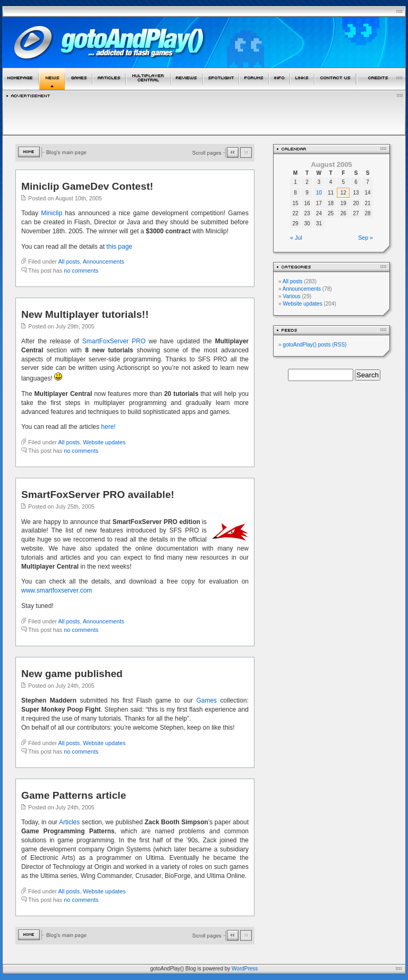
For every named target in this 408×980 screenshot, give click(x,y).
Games (206, 700)
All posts (69, 261)
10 (319, 193)
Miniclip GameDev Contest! (87, 186)
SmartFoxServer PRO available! (98, 495)
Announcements (104, 261)
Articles (69, 822)
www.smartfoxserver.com (57, 590)
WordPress (245, 969)
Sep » (365, 238)
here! (108, 427)
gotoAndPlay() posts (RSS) (314, 345)
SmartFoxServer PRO (114, 341)
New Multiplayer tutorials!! (85, 314)
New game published (72, 674)
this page (119, 247)
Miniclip (52, 213)
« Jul (296, 238)
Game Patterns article (74, 795)
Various (291, 296)
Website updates (104, 442)
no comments (81, 271)
